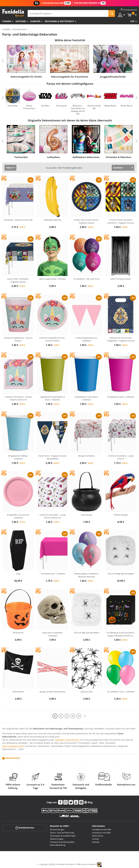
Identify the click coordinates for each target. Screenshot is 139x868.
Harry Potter (13, 106)
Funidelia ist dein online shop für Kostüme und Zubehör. (13, 13)
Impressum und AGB (101, 833)
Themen (7, 21)
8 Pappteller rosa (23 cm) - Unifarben (18, 516)
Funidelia (6, 29)
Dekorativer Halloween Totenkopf (52, 634)
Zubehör (35, 21)
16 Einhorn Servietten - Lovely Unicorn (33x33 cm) (52, 516)
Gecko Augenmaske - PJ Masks (52, 279)
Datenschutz (98, 836)
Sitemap (96, 842)
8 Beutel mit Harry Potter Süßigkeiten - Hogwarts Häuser (121, 339)
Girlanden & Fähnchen (119, 157)
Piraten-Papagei (121, 515)
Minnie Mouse (127, 106)
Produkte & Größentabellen (62, 842)
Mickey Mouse (110, 106)
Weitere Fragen (57, 839)
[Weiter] (85, 716)
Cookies (95, 839)
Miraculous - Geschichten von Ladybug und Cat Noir (78, 110)
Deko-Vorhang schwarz (121, 279)
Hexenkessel (87, 515)
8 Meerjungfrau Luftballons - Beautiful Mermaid (87, 575)
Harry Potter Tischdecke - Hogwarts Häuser (18, 280)
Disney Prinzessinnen (29, 107)
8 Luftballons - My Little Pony (87, 279)
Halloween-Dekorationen (67, 740)
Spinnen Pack (87, 692)
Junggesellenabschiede (113, 77)
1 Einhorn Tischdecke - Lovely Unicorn (121, 457)
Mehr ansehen (13, 758)
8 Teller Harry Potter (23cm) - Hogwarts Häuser (87, 221)
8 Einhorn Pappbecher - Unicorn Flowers (18, 339)
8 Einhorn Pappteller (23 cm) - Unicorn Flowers (52, 339)
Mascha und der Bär (94, 107)
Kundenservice (25, 828)
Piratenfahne (18, 692)
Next (136, 61)
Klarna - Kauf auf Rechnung (62, 833)
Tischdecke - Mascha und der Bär (18, 220)
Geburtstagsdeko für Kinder (26, 77)
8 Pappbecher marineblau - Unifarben (87, 398)
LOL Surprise (62, 106)
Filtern (9, 168)
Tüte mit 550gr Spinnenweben (121, 574)
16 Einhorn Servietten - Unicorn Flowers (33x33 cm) (18, 398)
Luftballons (53, 157)
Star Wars (45, 106)
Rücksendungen (57, 829)
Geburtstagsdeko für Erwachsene (70, 77)
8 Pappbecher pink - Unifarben (121, 397)
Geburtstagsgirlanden (13, 746)
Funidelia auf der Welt (102, 829)
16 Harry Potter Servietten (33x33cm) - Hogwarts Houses (121, 221)
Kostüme (21, 21)
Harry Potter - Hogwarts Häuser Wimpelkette (52, 457)
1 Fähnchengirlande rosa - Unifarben (87, 339)
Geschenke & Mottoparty (59, 21)
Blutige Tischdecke (87, 456)
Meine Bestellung (58, 845)
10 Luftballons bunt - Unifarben (121, 692)
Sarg (18, 574)
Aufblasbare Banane (52, 220)
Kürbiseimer (18, 633)
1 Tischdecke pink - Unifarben (52, 574)
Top (132, 21)
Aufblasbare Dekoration (86, 157)
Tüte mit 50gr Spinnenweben (87, 633)
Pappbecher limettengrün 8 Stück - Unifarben (52, 398)
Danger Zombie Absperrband (52, 692)
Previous (3, 61)
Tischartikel (21, 157)
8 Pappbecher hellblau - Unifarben (18, 457)
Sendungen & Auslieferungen (63, 836)
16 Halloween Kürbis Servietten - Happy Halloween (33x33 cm (121, 634)
